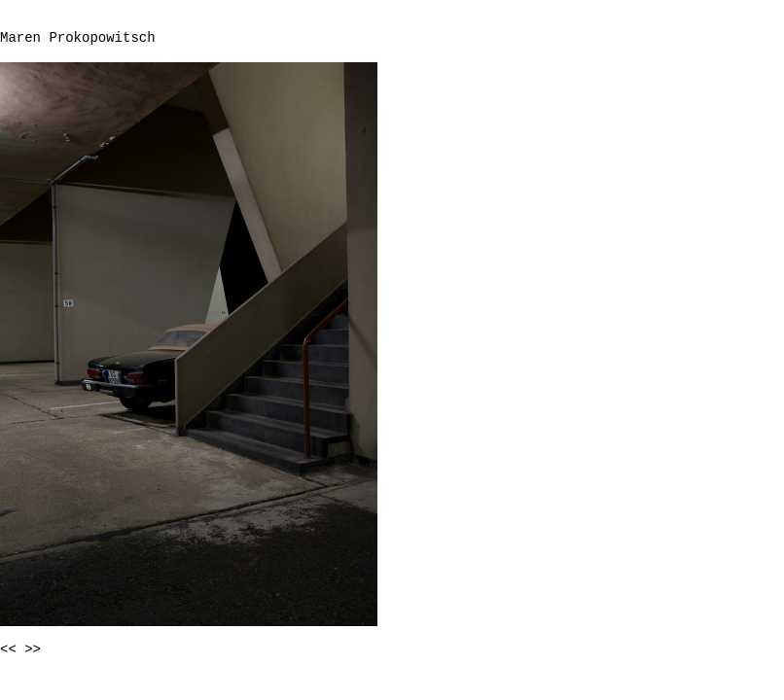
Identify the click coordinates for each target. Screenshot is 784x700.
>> (33, 649)
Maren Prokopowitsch (78, 38)
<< (8, 649)
